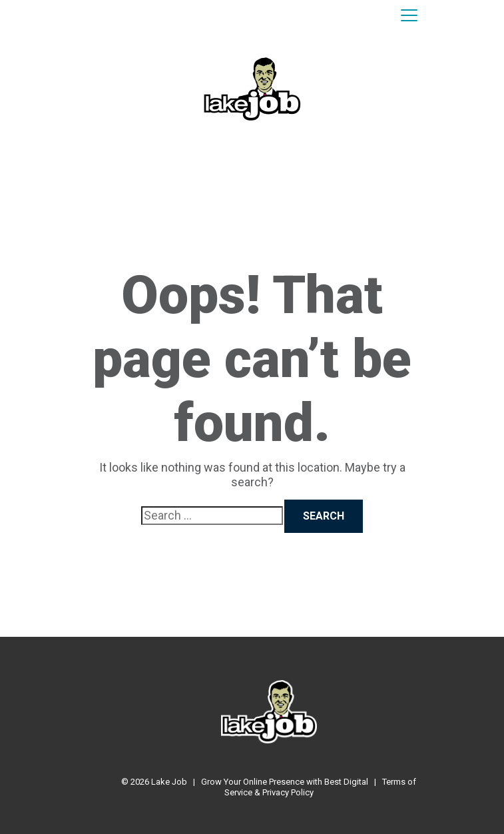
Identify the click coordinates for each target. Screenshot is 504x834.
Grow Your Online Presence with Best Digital (285, 782)
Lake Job (169, 782)
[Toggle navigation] (409, 16)
